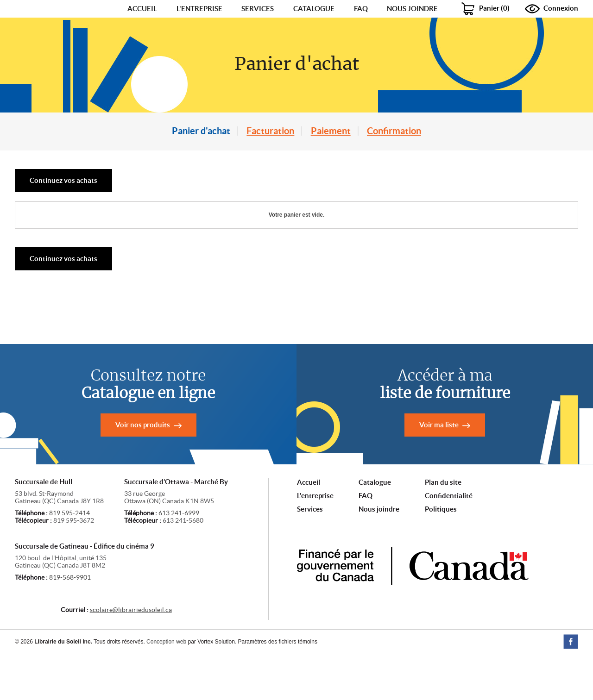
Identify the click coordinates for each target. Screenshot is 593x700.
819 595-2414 (69, 559)
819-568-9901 (70, 624)
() (486, 31)
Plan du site (443, 528)
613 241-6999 (179, 559)
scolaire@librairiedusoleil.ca (131, 656)
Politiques (441, 555)
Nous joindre (412, 32)
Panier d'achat (201, 177)
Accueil (142, 32)
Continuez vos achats (63, 227)
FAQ (361, 32)
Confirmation (394, 177)
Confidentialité (449, 542)
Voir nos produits (143, 471)
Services (258, 32)
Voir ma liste (439, 471)
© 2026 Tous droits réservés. (80, 688)
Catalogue (314, 32)
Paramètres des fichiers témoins (278, 688)
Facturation (270, 177)
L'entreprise (199, 32)
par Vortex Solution (211, 688)
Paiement (331, 177)
